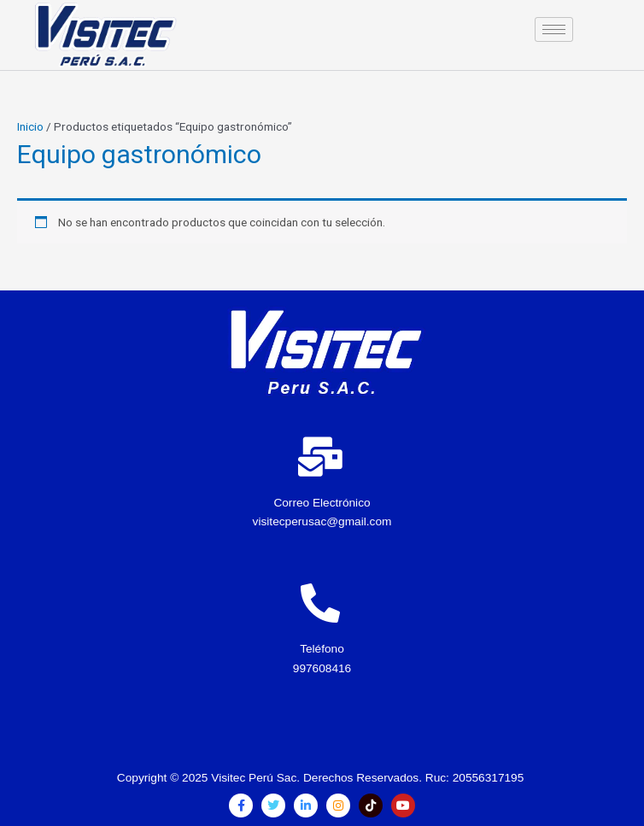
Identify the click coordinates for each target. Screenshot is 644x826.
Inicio (30, 126)
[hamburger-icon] (554, 29)
